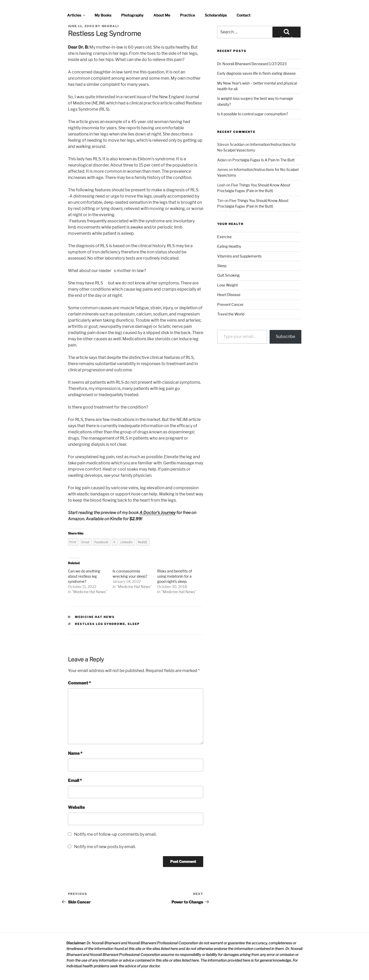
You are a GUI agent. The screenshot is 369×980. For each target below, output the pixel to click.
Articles (77, 15)
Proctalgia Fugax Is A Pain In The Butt (264, 160)
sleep (134, 624)
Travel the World (231, 314)
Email (75, 781)
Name (75, 753)
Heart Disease (229, 295)
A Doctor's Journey (158, 513)
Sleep (222, 266)
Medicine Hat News (89, 592)
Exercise (224, 237)
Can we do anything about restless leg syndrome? (84, 576)
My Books (103, 15)
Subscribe (285, 337)
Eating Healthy (229, 246)
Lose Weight (227, 285)
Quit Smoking (228, 275)
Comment (79, 683)
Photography (132, 15)
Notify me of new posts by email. (105, 847)
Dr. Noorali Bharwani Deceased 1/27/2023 (252, 64)
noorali (111, 26)
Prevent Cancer (230, 304)
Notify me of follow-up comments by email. (115, 834)
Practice (187, 15)
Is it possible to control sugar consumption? (253, 114)
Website (76, 807)
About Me (162, 15)
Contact (244, 15)
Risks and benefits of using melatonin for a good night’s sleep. (175, 576)
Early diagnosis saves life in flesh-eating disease (256, 73)
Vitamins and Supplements (239, 256)
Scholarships (216, 15)
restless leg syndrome (100, 624)
